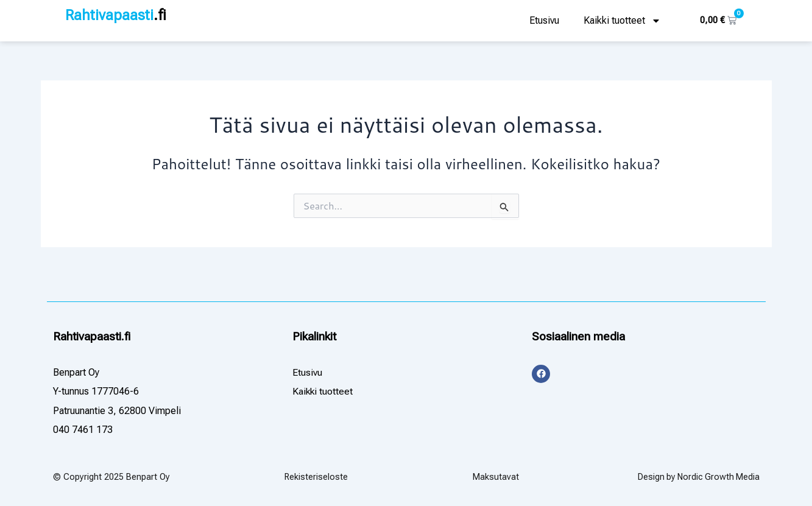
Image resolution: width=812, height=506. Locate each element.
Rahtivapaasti (116, 15)
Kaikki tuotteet (622, 21)
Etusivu (544, 20)
